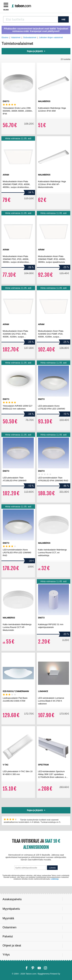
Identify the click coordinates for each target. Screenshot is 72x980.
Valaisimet (16, 37)
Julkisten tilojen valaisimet (51, 37)
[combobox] (31, 19)
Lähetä (52, 868)
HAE (63, 19)
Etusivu (5, 37)
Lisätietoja (55, 879)
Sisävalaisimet (30, 37)
